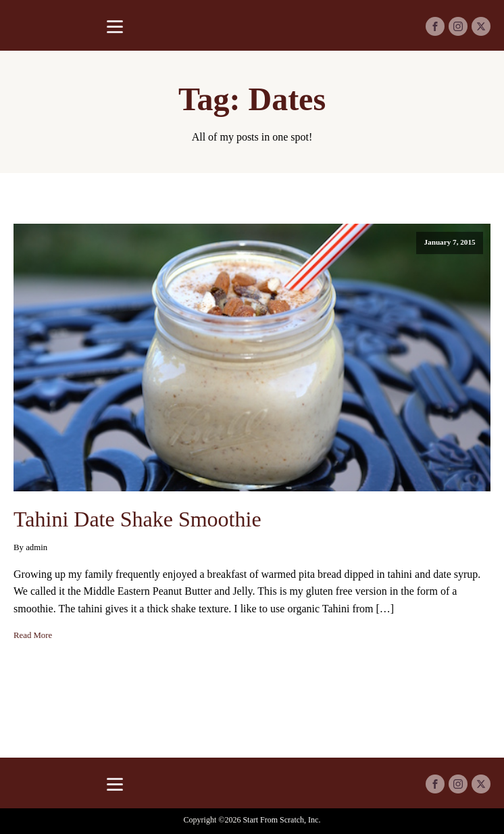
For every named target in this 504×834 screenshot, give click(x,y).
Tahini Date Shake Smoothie (137, 519)
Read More (33, 635)
